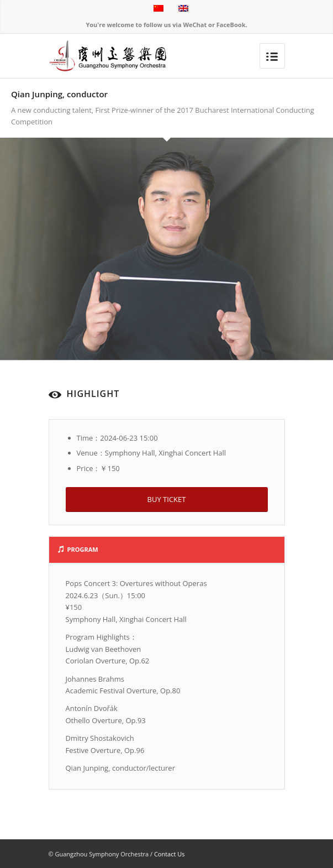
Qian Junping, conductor (59, 94)
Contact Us (170, 854)
